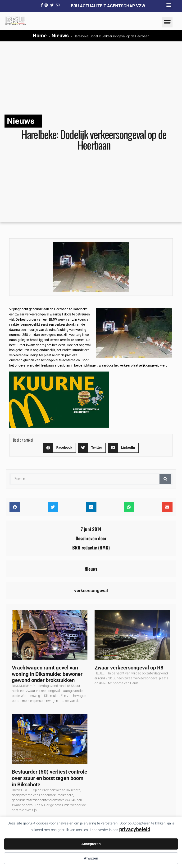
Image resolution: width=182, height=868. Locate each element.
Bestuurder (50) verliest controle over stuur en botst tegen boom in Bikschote (50, 778)
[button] (169, 5)
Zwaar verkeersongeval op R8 (129, 668)
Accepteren (91, 844)
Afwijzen (91, 858)
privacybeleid (135, 829)
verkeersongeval (91, 591)
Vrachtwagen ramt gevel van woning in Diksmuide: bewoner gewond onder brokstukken (47, 674)
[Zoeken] (165, 479)
